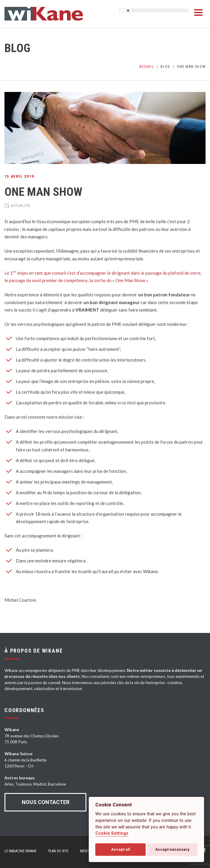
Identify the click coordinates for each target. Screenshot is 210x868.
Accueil (147, 67)
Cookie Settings (112, 833)
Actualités (21, 206)
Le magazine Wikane (21, 851)
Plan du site (58, 851)
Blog (165, 67)
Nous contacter (46, 802)
